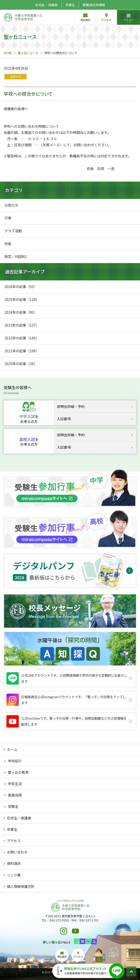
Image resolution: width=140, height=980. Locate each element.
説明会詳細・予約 (95, 406)
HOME (8, 53)
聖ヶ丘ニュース (28, 53)
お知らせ (16, 76)
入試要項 (95, 419)
